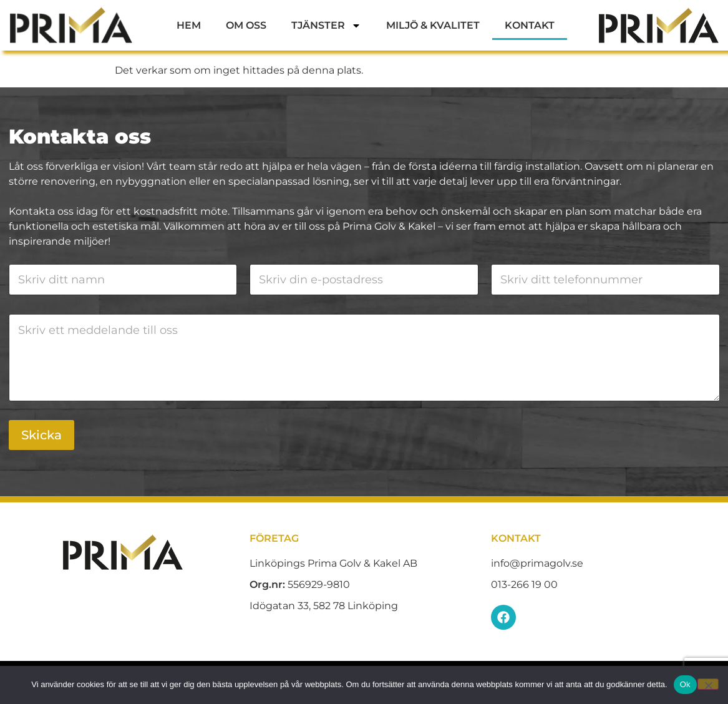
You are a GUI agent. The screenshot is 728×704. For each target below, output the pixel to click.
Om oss (246, 25)
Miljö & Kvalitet (433, 25)
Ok (685, 684)
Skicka (41, 435)
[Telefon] (605, 280)
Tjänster (326, 26)
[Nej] (708, 684)
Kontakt (530, 25)
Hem (189, 25)
